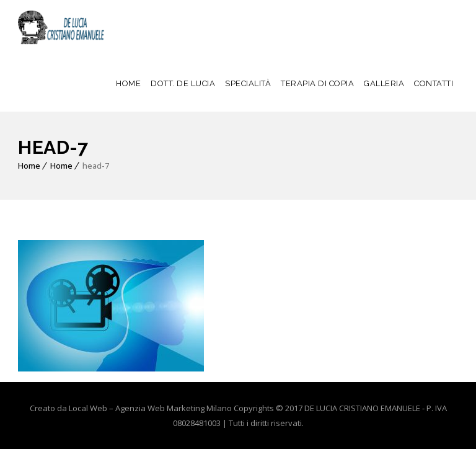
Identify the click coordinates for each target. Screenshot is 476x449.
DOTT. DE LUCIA (183, 83)
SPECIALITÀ (248, 83)
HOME (128, 83)
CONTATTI (434, 83)
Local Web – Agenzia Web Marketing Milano (151, 408)
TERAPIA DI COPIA (317, 83)
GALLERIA (384, 83)
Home (29, 166)
